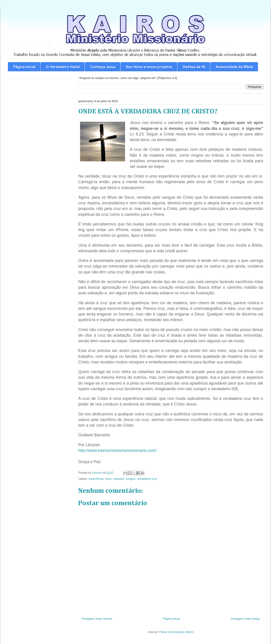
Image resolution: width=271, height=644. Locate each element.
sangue (131, 479)
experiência (96, 479)
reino (108, 479)
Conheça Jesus (103, 67)
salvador (119, 479)
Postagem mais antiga (245, 619)
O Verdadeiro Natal (63, 67)
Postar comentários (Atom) (176, 632)
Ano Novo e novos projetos (149, 67)
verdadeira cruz (147, 479)
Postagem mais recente (97, 619)
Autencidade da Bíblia (234, 67)
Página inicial (24, 67)
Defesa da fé (194, 67)
